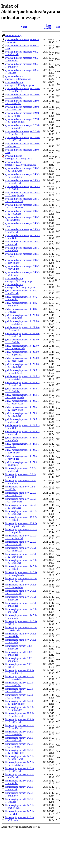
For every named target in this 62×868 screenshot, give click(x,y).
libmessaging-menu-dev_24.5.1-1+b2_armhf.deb (21, 561)
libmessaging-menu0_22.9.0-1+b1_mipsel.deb (20, 709)
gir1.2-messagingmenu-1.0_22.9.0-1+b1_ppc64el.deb (22, 359)
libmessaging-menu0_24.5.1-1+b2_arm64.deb (20, 733)
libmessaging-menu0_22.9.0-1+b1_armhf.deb (20, 690)
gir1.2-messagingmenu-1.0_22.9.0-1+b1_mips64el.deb (22, 347)
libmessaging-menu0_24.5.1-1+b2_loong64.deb (20, 751)
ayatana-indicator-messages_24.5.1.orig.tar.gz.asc (21, 286)
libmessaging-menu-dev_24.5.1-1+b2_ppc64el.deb (21, 580)
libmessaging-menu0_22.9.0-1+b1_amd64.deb (20, 672)
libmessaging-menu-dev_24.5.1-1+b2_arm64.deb (21, 555)
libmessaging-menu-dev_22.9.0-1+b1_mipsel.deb (21, 531)
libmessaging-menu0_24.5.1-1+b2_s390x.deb (20, 770)
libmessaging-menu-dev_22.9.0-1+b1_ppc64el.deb (21, 537)
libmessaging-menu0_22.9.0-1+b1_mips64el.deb (20, 702)
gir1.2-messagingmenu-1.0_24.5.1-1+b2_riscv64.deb (22, 408)
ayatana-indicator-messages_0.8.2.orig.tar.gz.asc (20, 84)
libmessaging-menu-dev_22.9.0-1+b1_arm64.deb (21, 500)
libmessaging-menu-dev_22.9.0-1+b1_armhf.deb (21, 512)
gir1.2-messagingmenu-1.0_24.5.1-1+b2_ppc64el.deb (22, 402)
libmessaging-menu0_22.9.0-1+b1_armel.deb (20, 684)
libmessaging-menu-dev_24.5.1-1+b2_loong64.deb (21, 574)
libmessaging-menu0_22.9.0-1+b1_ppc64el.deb (20, 715)
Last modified (49, 27)
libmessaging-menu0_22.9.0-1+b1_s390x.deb (20, 721)
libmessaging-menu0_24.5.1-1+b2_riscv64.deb (20, 764)
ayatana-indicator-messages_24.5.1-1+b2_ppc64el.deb (23, 200)
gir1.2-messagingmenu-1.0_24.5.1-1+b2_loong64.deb (22, 396)
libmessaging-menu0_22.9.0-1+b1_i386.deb (20, 696)
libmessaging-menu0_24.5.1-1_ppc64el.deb (20, 807)
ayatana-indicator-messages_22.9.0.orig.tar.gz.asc (21, 163)
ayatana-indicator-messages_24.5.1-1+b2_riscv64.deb (23, 206)
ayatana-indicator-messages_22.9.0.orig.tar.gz (19, 157)
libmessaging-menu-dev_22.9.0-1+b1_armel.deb (21, 506)
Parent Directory (13, 35)
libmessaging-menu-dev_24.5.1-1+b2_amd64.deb (21, 549)
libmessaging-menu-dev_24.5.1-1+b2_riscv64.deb (21, 586)
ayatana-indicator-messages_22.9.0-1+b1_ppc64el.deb (23, 133)
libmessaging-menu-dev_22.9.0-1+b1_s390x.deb (21, 543)
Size (58, 27)
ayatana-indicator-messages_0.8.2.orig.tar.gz (18, 78)
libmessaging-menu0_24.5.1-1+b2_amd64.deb (20, 727)
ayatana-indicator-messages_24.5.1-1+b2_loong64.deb (23, 194)
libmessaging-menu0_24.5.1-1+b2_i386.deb (20, 745)
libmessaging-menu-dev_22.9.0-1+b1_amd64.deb (21, 494)
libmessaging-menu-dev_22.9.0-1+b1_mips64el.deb (21, 525)
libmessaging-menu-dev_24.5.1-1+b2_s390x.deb (21, 592)
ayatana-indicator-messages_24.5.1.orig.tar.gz (19, 280)
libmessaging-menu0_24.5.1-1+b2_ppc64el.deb (20, 758)
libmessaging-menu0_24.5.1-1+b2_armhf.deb (20, 739)
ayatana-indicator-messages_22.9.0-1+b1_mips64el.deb (23, 120)
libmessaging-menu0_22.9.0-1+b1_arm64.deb (20, 678)
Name (24, 27)
